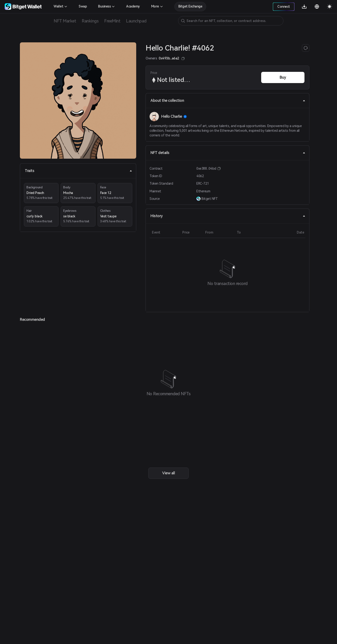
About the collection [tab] (228, 101)
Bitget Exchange (190, 6)
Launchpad (136, 21)
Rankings (90, 21)
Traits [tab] (79, 171)
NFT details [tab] (228, 153)
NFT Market (65, 21)
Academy (133, 6)
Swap (83, 6)
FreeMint (112, 21)
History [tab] (228, 216)
